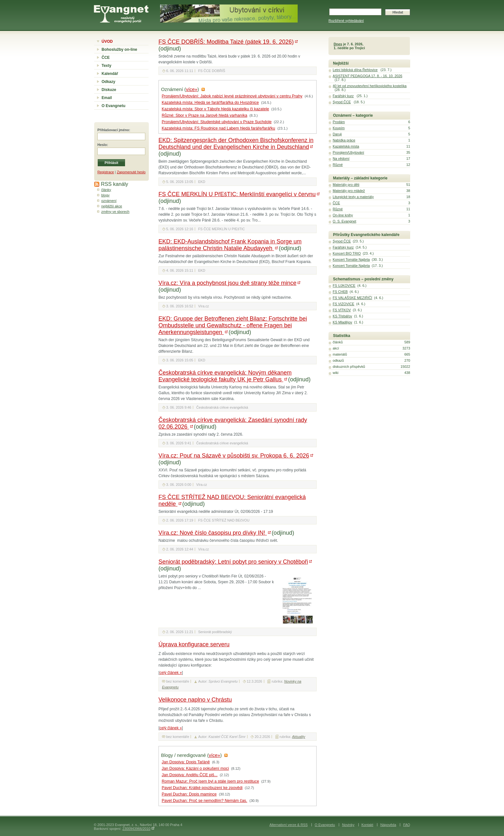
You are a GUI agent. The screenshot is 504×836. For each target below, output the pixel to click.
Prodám (339, 122)
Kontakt (368, 825)
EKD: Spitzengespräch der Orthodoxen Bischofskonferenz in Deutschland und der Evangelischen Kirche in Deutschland (236, 144)
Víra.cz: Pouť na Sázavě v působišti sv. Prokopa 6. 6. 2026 (234, 456)
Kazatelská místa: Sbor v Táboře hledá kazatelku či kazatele (215, 109)
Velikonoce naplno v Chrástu (195, 700)
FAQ (407, 825)
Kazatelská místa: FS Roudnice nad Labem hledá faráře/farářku (218, 128)
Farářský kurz (343, 96)
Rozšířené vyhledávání (346, 21)
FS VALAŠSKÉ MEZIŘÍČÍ (352, 298)
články (106, 190)
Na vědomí (341, 159)
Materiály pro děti (346, 185)
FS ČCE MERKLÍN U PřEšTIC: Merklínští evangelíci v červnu (237, 194)
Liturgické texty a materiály (353, 197)
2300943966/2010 (136, 829)
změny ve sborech (115, 212)
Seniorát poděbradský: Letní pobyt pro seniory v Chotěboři (233, 562)
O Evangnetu (113, 106)
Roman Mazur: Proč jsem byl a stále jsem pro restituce (210, 781)
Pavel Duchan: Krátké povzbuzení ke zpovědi (202, 788)
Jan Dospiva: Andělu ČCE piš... (190, 775)
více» (192, 89)
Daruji (337, 134)
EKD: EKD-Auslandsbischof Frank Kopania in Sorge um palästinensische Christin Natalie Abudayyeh (230, 245)
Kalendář (110, 74)
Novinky (348, 825)
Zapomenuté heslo (131, 172)
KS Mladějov (342, 322)
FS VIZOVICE (343, 304)
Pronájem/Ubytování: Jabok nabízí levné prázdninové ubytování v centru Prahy (232, 96)
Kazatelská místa (346, 146)
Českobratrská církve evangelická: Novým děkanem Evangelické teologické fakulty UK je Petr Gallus (225, 376)
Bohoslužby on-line (119, 50)
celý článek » (171, 673)
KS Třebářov (342, 316)
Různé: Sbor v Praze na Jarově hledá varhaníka (204, 115)
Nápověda (388, 825)
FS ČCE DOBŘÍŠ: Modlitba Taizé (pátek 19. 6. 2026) (226, 42)
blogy (105, 195)
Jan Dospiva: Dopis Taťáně (186, 762)
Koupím (339, 128)
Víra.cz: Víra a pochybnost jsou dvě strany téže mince (227, 283)
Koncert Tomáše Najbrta (351, 259)
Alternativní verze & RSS (288, 825)
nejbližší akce (112, 206)
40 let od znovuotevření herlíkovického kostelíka (370, 86)
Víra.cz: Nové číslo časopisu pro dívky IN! (213, 533)
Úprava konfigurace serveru (194, 644)
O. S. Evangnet (344, 221)
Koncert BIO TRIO (347, 253)
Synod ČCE (342, 102)
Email (107, 98)
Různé (338, 165)
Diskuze (109, 90)
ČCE (106, 58)
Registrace (106, 172)
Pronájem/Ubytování (348, 152)
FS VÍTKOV (342, 310)
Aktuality (299, 737)
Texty (106, 66)
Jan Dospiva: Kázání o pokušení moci (195, 768)
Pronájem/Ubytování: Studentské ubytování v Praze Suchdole (217, 122)
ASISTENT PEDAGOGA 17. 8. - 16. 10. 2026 (367, 76)
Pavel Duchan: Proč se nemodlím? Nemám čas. (204, 801)
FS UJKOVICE (344, 286)
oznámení (109, 201)
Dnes (338, 44)
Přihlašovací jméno (113, 130)
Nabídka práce (344, 140)
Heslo (102, 145)
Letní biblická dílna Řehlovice (355, 70)
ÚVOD (107, 41)
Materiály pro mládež (349, 191)
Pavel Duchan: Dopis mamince (189, 794)
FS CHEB (340, 292)
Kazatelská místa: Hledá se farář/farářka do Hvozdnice (210, 103)
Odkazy (108, 82)
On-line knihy (343, 215)
